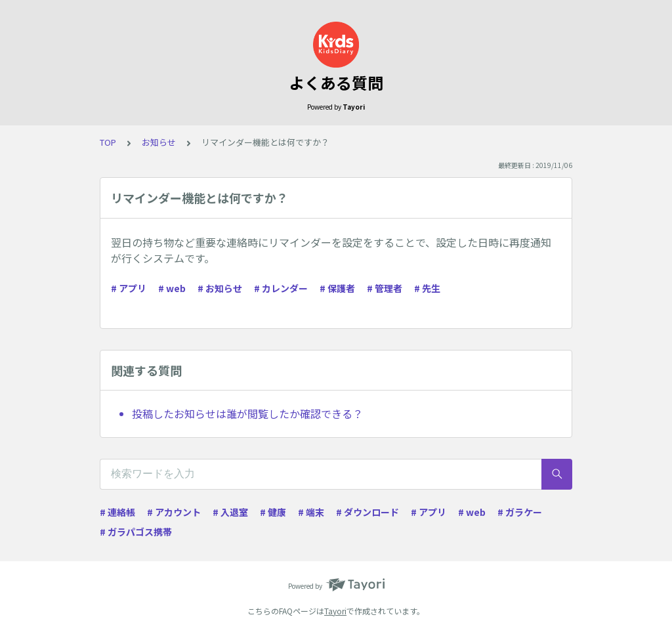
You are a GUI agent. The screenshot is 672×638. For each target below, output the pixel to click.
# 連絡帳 (117, 512)
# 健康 (273, 512)
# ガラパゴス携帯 (136, 532)
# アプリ (129, 288)
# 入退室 (230, 512)
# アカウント (174, 512)
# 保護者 (337, 288)
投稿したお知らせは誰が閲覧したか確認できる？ (247, 414)
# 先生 (427, 288)
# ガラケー (520, 512)
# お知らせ (220, 288)
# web (172, 288)
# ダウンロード (367, 512)
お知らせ (159, 142)
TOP (108, 142)
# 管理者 (385, 288)
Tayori (335, 611)
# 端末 (311, 512)
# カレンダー (281, 288)
